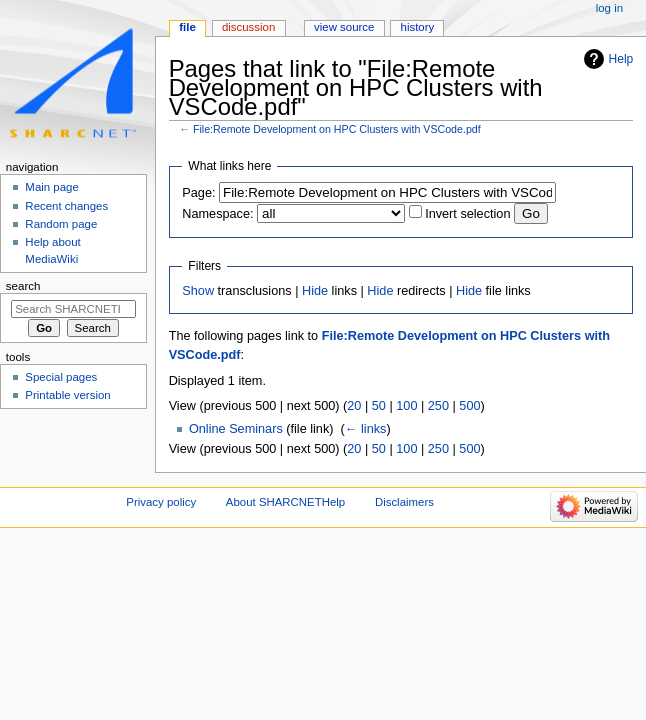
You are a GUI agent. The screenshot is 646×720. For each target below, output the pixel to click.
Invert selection (467, 214)
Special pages (61, 377)
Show (198, 291)
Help (621, 59)
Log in (609, 8)
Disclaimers (404, 502)
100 (406, 406)
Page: (198, 193)
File (187, 27)
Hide (315, 291)
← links (366, 429)
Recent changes (66, 206)
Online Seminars (236, 429)
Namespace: (217, 214)
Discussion (248, 27)
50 (379, 406)
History (418, 27)
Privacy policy (161, 502)
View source (344, 27)
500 (469, 406)
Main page (52, 187)
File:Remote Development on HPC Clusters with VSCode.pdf (337, 129)
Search (23, 286)
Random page (61, 224)
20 (354, 406)
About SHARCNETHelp (285, 502)
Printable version (67, 395)
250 (438, 406)
